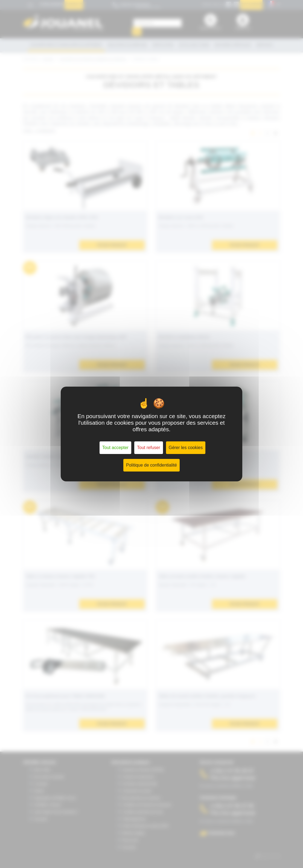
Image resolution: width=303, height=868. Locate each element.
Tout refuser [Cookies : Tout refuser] (148, 448)
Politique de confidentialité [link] (151, 465)
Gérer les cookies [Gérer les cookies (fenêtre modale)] (186, 448)
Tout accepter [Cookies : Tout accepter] (115, 448)
